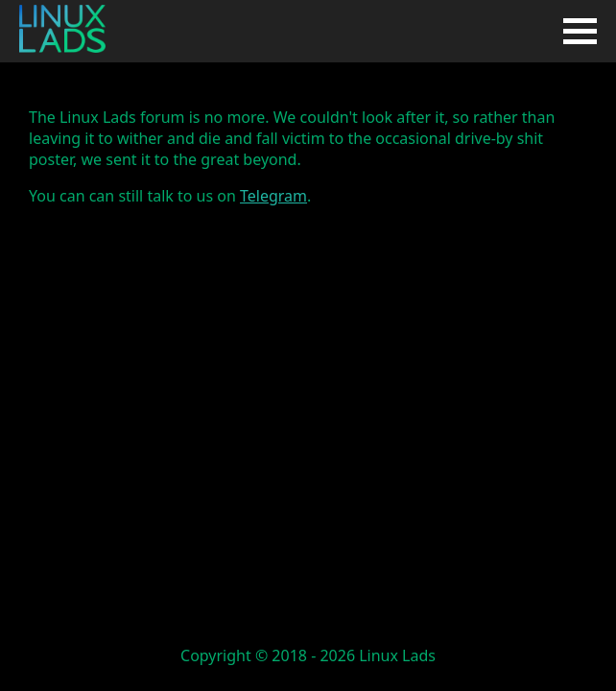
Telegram (273, 196)
